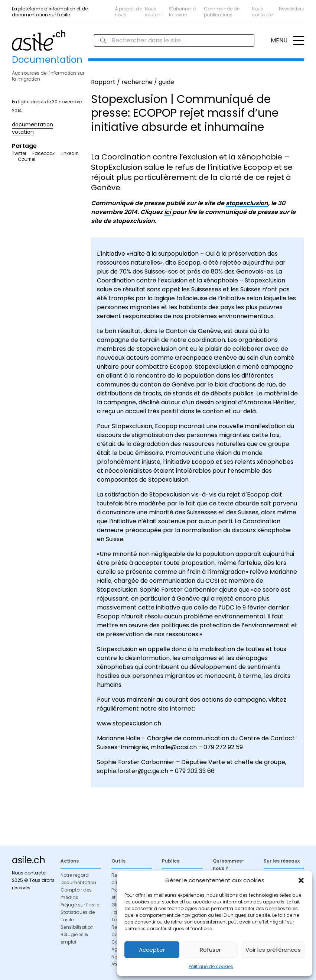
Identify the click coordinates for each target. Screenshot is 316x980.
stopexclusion (247, 203)
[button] (301, 880)
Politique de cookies (211, 966)
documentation (32, 124)
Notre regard (75, 875)
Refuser (210, 950)
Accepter (152, 950)
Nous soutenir (154, 12)
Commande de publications (222, 12)
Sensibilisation (77, 927)
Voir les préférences (273, 950)
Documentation (78, 882)
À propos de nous (128, 12)
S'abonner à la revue (183, 12)
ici (167, 212)
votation (23, 132)
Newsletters (291, 9)
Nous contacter (263, 12)
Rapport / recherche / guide (133, 82)
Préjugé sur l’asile (80, 905)
